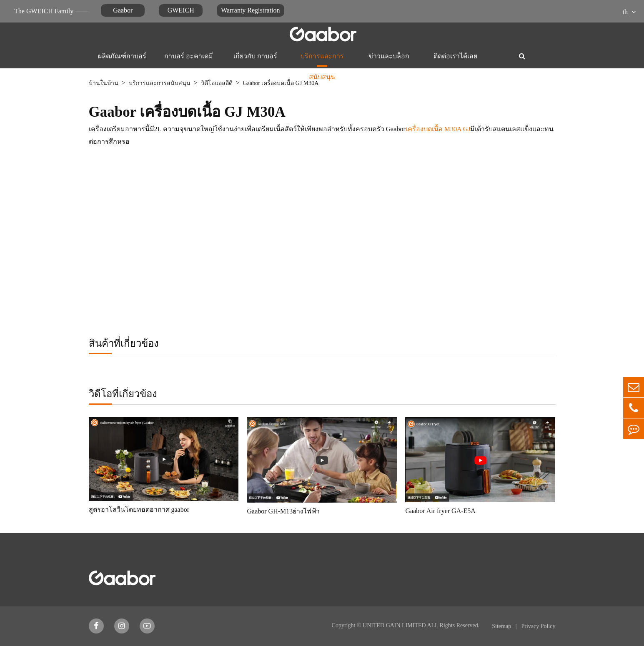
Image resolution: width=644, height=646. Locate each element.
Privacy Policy (538, 626)
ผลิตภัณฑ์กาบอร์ (122, 56)
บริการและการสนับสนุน (322, 61)
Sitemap (502, 626)
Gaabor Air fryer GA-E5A (440, 511)
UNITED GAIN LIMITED (394, 625)
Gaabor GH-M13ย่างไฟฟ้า (283, 511)
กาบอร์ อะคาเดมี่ (189, 56)
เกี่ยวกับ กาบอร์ (255, 56)
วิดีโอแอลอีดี (217, 83)
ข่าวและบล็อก (389, 56)
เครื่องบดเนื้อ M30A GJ (438, 129)
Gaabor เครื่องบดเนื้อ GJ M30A (281, 83)
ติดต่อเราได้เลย (455, 56)
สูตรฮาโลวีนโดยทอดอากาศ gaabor (139, 510)
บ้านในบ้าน (104, 83)
